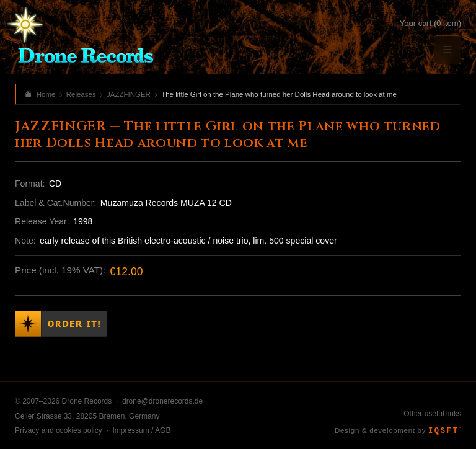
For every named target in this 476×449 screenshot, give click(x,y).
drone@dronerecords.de (162, 401)
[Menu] (447, 50)
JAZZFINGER (129, 94)
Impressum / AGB (141, 430)
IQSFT (445, 431)
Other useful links (432, 414)
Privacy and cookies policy (59, 430)
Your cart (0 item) (430, 23)
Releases (81, 94)
